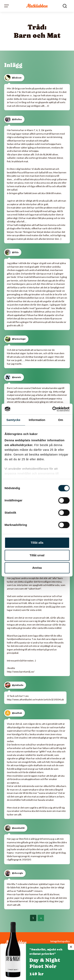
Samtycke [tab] (13, 420)
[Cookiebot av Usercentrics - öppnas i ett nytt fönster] (53, 409)
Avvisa (37, 568)
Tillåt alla (37, 543)
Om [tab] (61, 420)
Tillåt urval (37, 555)
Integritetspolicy (60, 941)
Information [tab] (37, 420)
